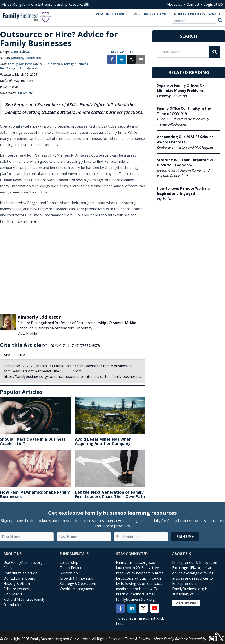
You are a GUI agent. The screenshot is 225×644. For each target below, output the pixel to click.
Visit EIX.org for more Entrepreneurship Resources (44, 4)
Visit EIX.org (186, 603)
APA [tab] (7, 355)
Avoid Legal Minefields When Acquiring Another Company (103, 441)
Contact (193, 4)
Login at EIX (213, 4)
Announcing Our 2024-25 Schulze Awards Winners (185, 139)
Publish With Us (190, 14)
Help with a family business (67, 64)
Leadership (69, 562)
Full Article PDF (28, 93)
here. (33, 221)
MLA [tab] (22, 355)
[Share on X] (131, 60)
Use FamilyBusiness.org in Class (25, 565)
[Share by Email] (141, 60)
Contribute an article (21, 573)
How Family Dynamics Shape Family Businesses (35, 494)
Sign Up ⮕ (185, 537)
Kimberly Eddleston (26, 58)
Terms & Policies (138, 639)
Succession (69, 573)
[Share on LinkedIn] (122, 60)
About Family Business (171, 639)
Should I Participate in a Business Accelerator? (33, 441)
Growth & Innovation (77, 578)
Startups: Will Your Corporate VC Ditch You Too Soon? (186, 162)
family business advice (25, 64)
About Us (174, 4)
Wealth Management (77, 589)
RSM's (57, 155)
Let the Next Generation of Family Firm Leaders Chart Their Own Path (110, 494)
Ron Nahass (29, 68)
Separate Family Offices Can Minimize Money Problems (182, 88)
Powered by (207, 637)
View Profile (27, 333)
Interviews (22, 52)
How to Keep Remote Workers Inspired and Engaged (183, 191)
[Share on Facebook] (112, 60)
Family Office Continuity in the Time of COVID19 (184, 111)
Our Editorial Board (19, 578)
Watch (215, 14)
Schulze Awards (16, 589)
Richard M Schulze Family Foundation (24, 602)
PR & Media (13, 594)
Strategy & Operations (78, 584)
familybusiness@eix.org (135, 599)
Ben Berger (8, 68)
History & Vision (17, 584)
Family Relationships (77, 568)
